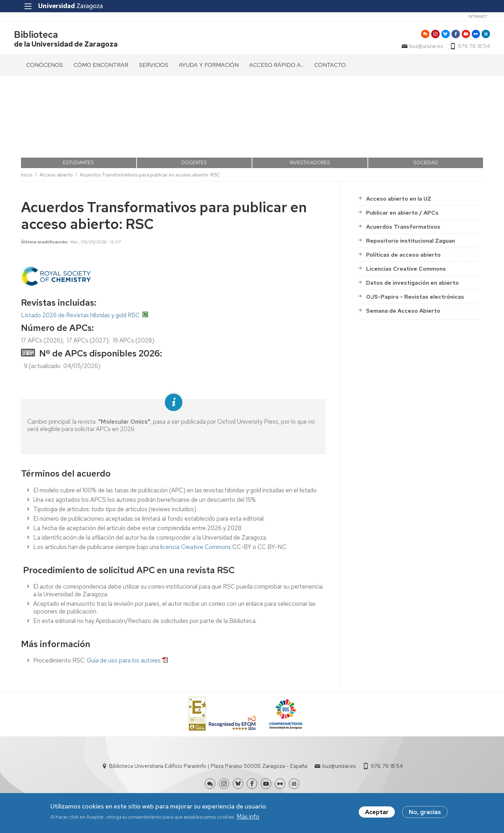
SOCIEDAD (426, 151)
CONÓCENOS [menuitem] (45, 67)
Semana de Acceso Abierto (403, 299)
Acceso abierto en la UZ (399, 186)
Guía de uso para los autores (124, 648)
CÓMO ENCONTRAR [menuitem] (101, 67)
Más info (248, 817)
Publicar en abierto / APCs (402, 200)
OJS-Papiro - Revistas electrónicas (415, 284)
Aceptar (377, 813)
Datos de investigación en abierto (412, 270)
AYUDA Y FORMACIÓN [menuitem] (209, 67)
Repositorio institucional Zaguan (411, 228)
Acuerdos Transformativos (403, 214)
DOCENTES (194, 151)
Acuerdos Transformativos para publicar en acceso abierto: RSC (150, 163)
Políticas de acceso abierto (403, 242)
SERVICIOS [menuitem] (154, 67)
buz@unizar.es (419, 48)
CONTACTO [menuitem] (330, 67)
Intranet (469, 16)
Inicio (27, 163)
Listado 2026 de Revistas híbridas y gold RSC (80, 303)
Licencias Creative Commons (406, 256)
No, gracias (425, 813)
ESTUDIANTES (78, 151)
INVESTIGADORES (310, 151)
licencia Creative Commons (196, 535)
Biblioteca (43, 36)
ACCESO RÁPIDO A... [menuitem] (276, 67)
